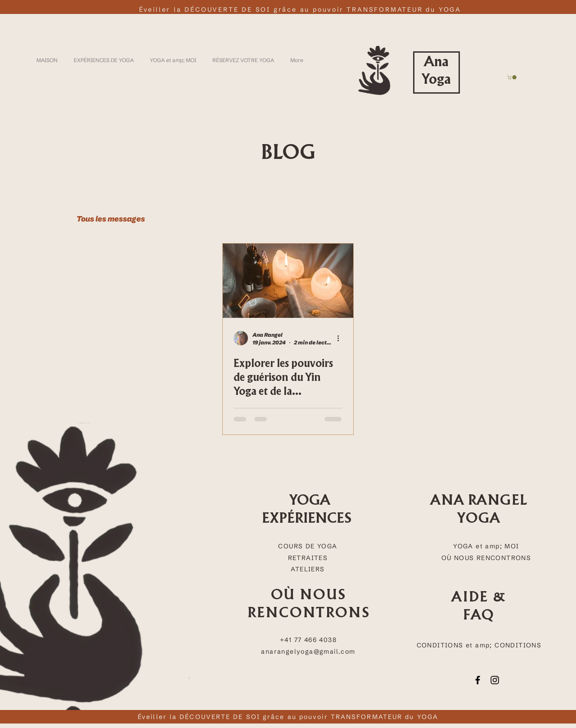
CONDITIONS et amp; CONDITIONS (479, 645)
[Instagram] (495, 680)
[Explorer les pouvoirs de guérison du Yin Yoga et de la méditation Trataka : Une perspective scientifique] (288, 281)
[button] (512, 77)
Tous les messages (111, 219)
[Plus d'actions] (341, 338)
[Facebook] (478, 680)
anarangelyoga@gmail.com (308, 651)
